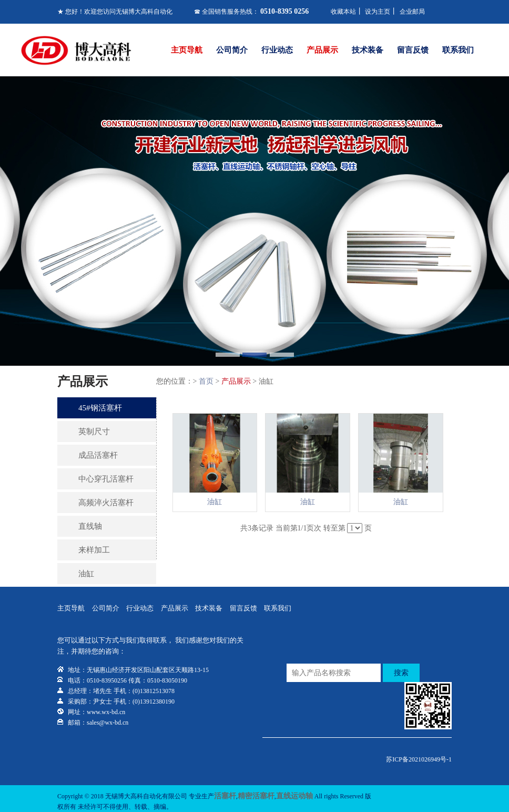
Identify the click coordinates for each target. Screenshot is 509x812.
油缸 (86, 574)
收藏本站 (343, 12)
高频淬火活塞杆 (106, 503)
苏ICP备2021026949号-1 (419, 759)
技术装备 (368, 50)
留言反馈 (413, 50)
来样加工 (94, 550)
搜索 (401, 673)
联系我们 (458, 50)
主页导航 (187, 50)
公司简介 (232, 50)
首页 (206, 381)
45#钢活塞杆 (100, 408)
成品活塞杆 (98, 455)
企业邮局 (412, 12)
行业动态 (277, 50)
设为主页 (378, 12)
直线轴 (90, 526)
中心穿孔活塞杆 (106, 479)
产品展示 (322, 50)
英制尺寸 (94, 432)
